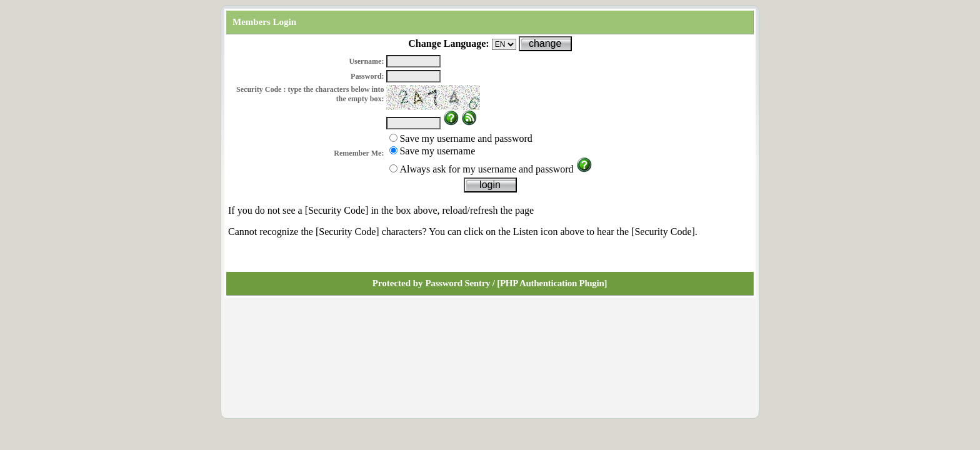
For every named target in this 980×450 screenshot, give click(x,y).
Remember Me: (359, 153)
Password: (367, 76)
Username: (366, 61)
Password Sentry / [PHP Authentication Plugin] (516, 283)
